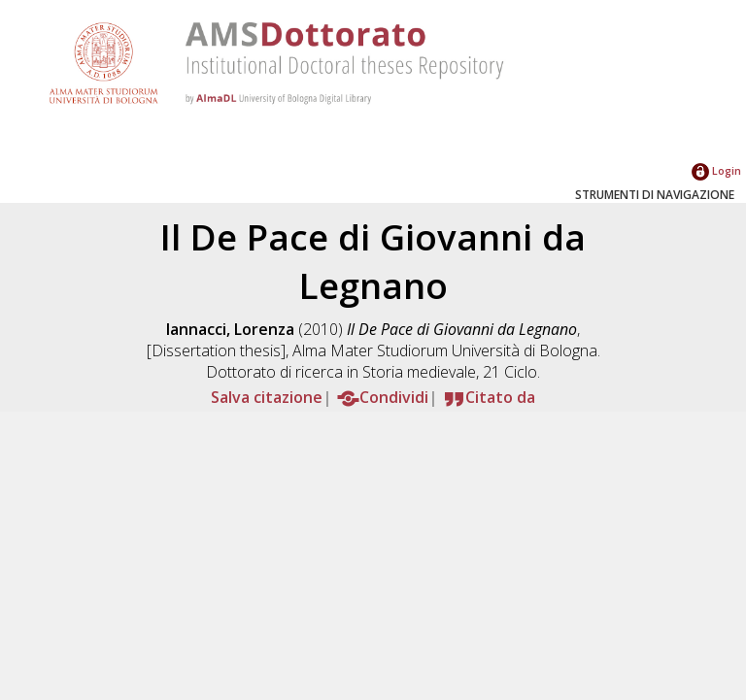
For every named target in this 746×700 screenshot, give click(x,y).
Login (716, 170)
